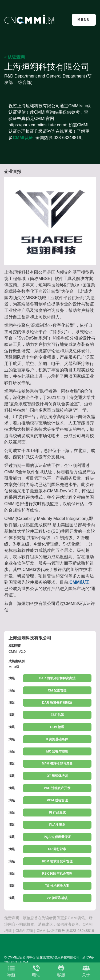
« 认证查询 (15, 57)
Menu (84, 20)
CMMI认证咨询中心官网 (30, 19)
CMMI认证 (23, 138)
